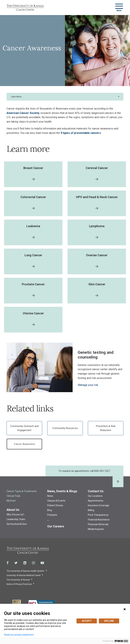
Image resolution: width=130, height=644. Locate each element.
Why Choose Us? (15, 515)
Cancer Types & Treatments (22, 491)
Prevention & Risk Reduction (106, 428)
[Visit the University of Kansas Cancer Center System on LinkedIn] (25, 563)
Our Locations (95, 496)
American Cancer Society (23, 113)
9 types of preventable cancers (81, 133)
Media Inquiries (96, 529)
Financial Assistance (99, 520)
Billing (91, 510)
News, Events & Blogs (62, 491)
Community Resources (65, 428)
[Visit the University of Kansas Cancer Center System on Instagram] (33, 563)
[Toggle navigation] (119, 8)
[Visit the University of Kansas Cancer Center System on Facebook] (8, 563)
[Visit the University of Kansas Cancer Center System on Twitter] (16, 563)
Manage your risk (88, 385)
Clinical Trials (13, 496)
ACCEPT (87, 621)
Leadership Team (16, 519)
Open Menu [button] (16, 97)
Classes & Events (56, 501)
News (50, 496)
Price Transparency (98, 515)
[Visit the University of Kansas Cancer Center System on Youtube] (42, 563)
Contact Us (96, 491)
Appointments (96, 501)
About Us (13, 510)
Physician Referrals (98, 524)
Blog (50, 510)
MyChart (11, 501)
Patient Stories (55, 505)
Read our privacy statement (19, 635)
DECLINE (109, 621)
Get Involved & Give (17, 524)
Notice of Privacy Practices (19, 584)
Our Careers (56, 526)
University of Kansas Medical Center (24, 575)
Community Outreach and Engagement (24, 428)
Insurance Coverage (99, 505)
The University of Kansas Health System (26, 571)
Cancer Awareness (24, 444)
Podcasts (52, 515)
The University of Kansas (18, 580)
